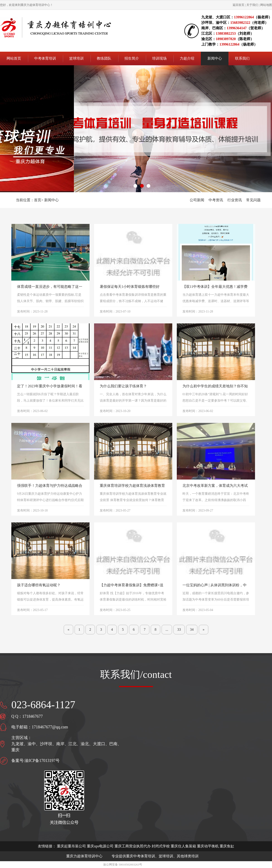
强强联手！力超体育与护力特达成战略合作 (50, 486)
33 (179, 629)
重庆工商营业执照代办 (133, 846)
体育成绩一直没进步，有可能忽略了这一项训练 (50, 287)
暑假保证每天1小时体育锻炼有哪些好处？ (130, 287)
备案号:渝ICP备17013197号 (35, 761)
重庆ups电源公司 (100, 846)
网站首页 (14, 58)
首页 (38, 200)
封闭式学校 (161, 846)
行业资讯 (235, 200)
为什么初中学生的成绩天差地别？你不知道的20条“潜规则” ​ (215, 387)
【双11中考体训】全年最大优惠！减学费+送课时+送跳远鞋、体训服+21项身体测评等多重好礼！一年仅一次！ (215, 287)
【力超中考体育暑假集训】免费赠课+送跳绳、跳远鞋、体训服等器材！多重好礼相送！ (132, 586)
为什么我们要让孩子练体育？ (123, 386)
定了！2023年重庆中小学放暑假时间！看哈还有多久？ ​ (50, 387)
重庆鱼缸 (227, 846)
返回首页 (238, 5)
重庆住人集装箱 (183, 846)
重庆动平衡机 (208, 846)
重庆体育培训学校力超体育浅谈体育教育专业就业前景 (132, 486)
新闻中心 (51, 200)
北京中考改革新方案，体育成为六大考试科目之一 (215, 486)
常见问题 (253, 200)
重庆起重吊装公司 (71, 846)
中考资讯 (216, 200)
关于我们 (252, 5)
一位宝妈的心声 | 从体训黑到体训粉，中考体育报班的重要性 (215, 586)
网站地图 (266, 5)
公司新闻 (197, 200)
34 (192, 629)
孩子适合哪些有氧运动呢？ (39, 585)
